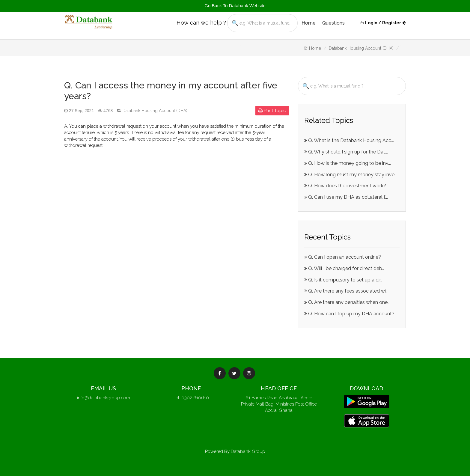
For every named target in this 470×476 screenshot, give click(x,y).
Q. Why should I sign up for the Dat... (346, 152)
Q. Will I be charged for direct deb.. (344, 268)
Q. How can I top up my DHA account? (349, 314)
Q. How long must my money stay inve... (351, 175)
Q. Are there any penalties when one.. (347, 302)
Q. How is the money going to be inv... (348, 163)
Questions (333, 23)
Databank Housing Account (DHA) (361, 48)
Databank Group (248, 451)
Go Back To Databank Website (235, 6)
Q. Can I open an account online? (343, 257)
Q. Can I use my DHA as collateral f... (346, 197)
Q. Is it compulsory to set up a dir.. (343, 280)
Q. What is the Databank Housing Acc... (349, 140)
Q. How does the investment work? (345, 186)
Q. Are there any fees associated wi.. (346, 291)
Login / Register (381, 23)
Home (309, 23)
